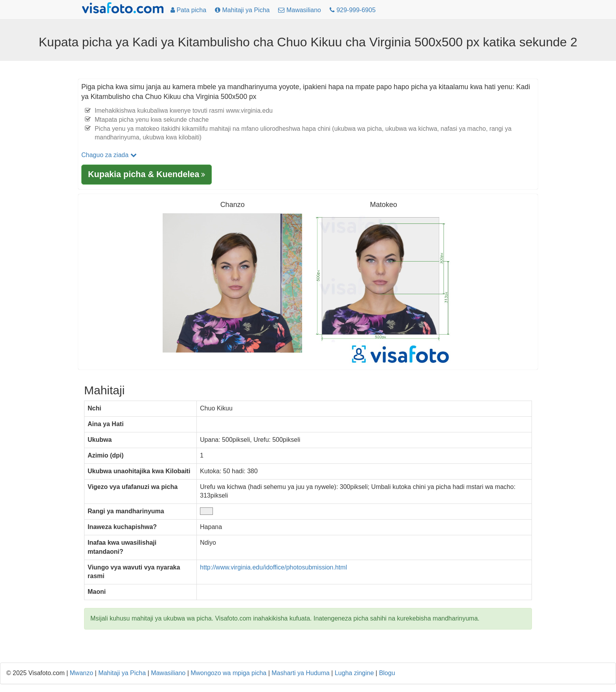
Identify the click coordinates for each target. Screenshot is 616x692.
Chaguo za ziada (109, 155)
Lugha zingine (354, 673)
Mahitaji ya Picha (122, 673)
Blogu (387, 673)
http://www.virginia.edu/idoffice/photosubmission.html (273, 567)
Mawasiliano (168, 673)
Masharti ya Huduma (301, 673)
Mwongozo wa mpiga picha (228, 673)
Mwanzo (82, 673)
